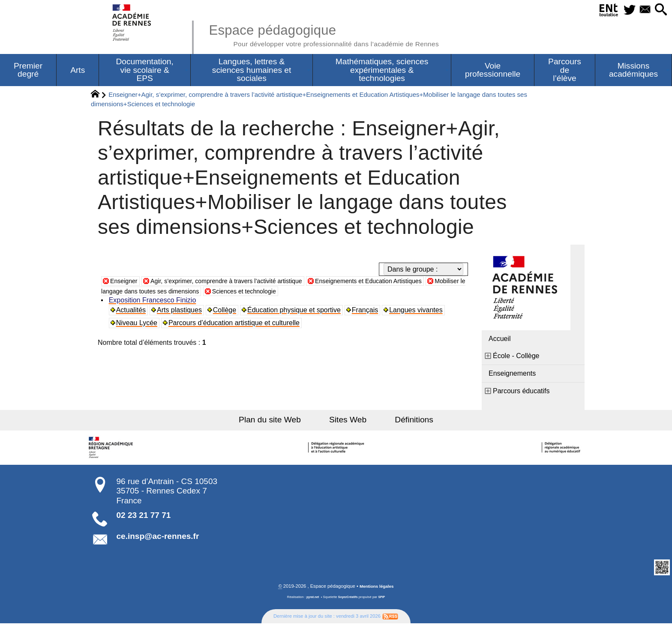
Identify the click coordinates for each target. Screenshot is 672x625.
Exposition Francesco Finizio (153, 301)
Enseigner (126, 282)
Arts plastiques (181, 311)
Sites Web (348, 421)
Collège (226, 311)
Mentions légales (377, 588)
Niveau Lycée (138, 324)
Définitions (405, 421)
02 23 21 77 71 (144, 516)
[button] (659, 10)
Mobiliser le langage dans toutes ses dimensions (184, 292)
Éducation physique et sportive (296, 311)
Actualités (132, 311)
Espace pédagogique (339, 34)
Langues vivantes (418, 311)
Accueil (500, 340)
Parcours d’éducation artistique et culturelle (235, 324)
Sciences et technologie (307, 292)
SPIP (384, 599)
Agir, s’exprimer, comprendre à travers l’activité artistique (240, 282)
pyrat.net (311, 599)
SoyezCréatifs (348, 599)
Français (367, 311)
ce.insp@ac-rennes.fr (158, 537)
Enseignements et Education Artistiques (399, 282)
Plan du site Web (280, 421)
